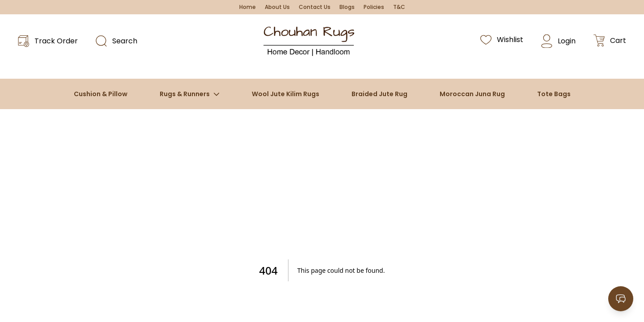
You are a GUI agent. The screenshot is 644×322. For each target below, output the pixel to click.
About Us (277, 7)
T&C (399, 7)
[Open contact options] (621, 299)
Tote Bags (554, 94)
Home (248, 7)
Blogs (347, 7)
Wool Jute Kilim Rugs (286, 94)
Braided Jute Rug (379, 94)
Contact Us (315, 7)
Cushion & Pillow (101, 94)
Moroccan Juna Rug (472, 94)
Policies (374, 7)
